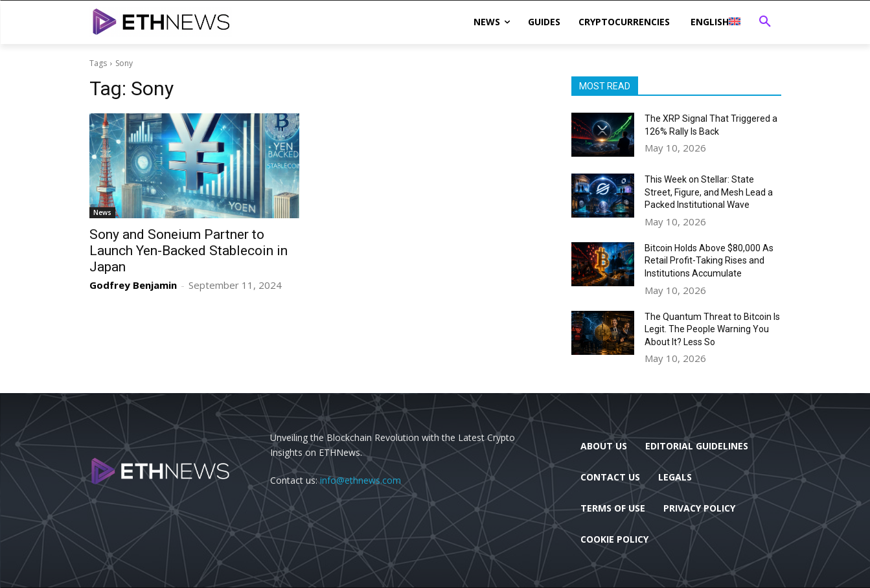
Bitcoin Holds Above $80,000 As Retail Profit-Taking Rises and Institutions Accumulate (709, 261)
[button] (765, 22)
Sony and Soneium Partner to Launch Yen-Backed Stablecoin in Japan (189, 251)
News (102, 212)
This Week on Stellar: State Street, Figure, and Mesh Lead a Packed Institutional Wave (709, 192)
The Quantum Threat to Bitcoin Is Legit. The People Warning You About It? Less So (712, 329)
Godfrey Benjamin (133, 285)
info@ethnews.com (361, 480)
